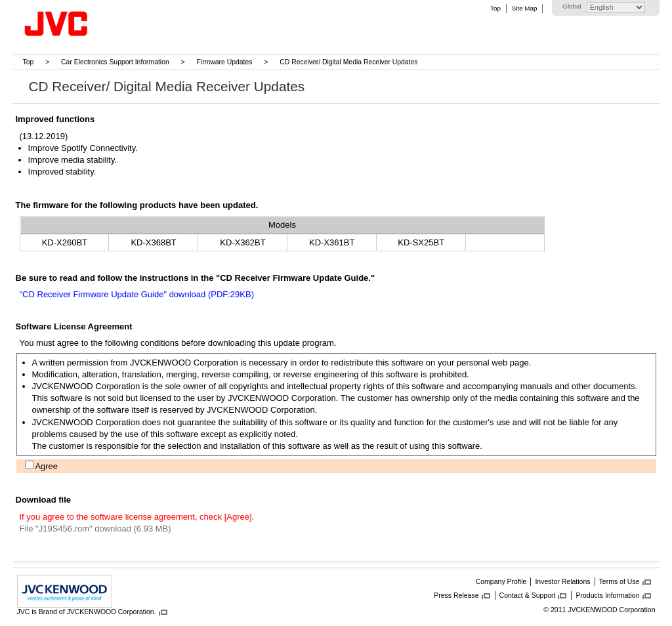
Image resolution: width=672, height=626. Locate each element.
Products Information (607, 595)
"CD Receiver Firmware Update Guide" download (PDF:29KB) (137, 294)
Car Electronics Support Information (115, 62)
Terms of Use (619, 581)
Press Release (456, 595)
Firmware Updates (225, 62)
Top (495, 8)
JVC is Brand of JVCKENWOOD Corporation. (87, 612)
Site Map (524, 8)
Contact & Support (528, 595)
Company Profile (501, 581)
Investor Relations (562, 581)
